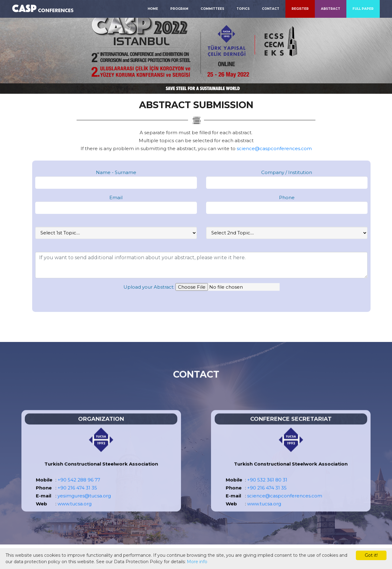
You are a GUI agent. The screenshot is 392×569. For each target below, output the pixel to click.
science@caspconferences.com (274, 148)
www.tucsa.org (75, 512)
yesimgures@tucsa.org (84, 504)
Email (116, 197)
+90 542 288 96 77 (79, 488)
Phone (287, 197)
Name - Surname (116, 172)
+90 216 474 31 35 (77, 496)
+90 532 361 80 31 (267, 488)
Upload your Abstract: (149, 287)
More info (197, 562)
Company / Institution (287, 172)
